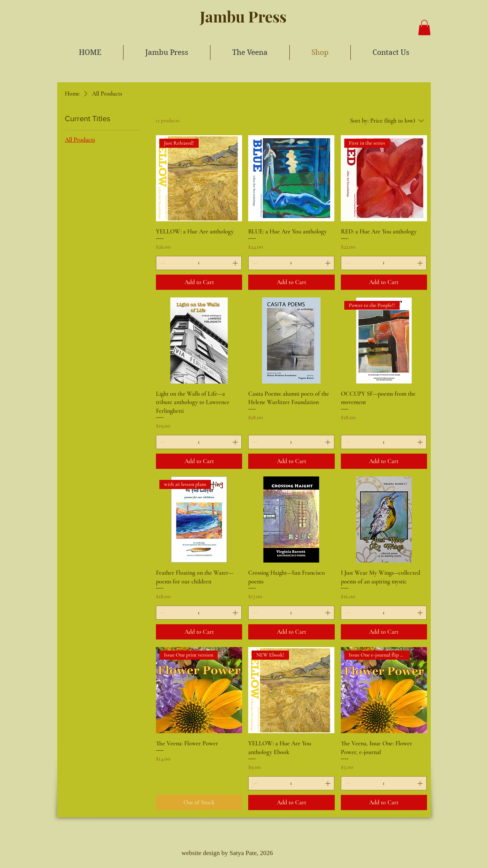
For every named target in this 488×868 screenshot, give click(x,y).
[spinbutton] (199, 263)
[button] (424, 28)
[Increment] (236, 263)
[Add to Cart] (199, 282)
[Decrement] (162, 263)
